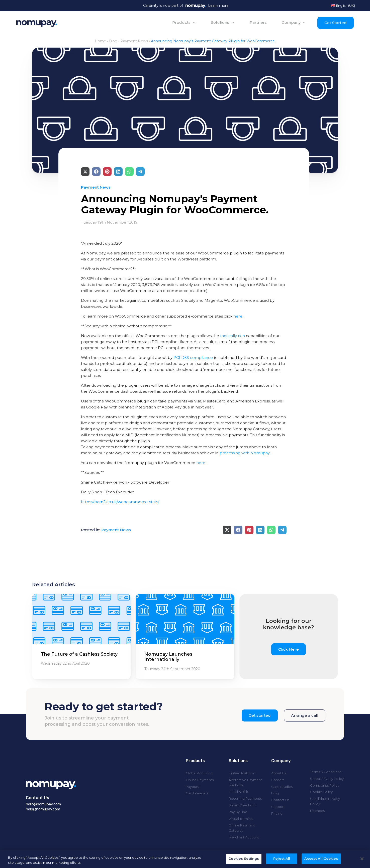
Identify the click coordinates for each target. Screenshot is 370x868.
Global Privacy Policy (327, 779)
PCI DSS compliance (193, 357)
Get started (260, 715)
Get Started (336, 23)
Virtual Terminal (241, 819)
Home (100, 41)
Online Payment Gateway (242, 828)
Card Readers (197, 793)
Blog (113, 41)
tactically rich (233, 336)
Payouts (192, 787)
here (238, 316)
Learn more (218, 6)
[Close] (362, 861)
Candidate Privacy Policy (325, 801)
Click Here (289, 649)
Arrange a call (305, 715)
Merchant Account (244, 837)
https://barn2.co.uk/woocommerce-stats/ (120, 502)
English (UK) (343, 6)
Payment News (134, 41)
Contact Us (280, 800)
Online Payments (200, 780)
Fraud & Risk (238, 792)
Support (278, 807)
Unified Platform (242, 773)
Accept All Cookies (321, 861)
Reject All (282, 861)
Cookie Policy (321, 792)
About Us (279, 773)
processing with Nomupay (245, 453)
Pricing (277, 813)
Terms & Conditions (326, 772)
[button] (184, 23)
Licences (317, 811)
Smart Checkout (242, 805)
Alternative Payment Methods (245, 782)
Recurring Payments (245, 798)
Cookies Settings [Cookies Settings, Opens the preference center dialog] (244, 861)
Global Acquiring (199, 773)
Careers (278, 780)
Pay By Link (238, 812)
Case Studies (282, 787)
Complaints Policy (325, 785)
